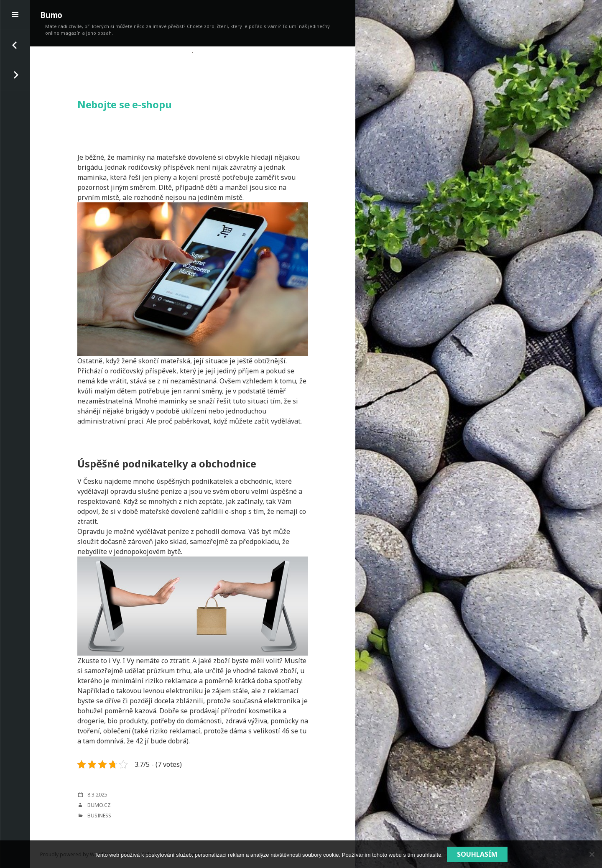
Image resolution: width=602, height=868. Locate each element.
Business (99, 816)
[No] (592, 854)
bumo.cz (99, 805)
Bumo (51, 15)
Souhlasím (477, 854)
